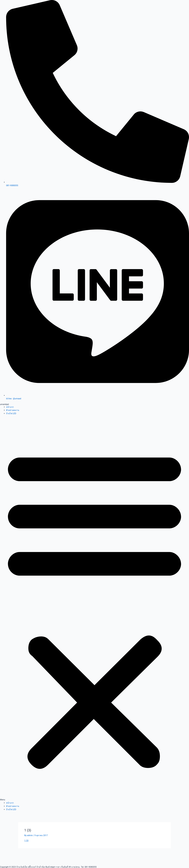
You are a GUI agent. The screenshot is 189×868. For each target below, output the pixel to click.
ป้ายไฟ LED (11, 413)
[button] (94, 610)
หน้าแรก (10, 407)
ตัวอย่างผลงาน (13, 410)
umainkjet (4, 404)
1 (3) (26, 841)
